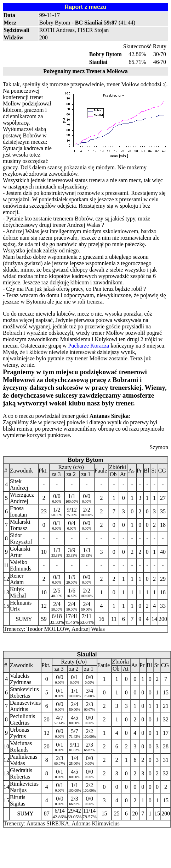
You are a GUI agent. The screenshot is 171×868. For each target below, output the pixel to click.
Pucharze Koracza (89, 346)
